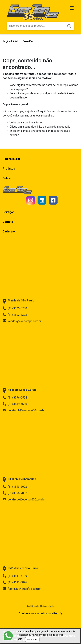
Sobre (7, 178)
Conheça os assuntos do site (38, 613)
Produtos (9, 169)
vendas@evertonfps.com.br (22, 321)
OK (20, 639)
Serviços (9, 212)
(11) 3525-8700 (15, 308)
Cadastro (9, 232)
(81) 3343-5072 (15, 487)
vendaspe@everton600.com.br (24, 499)
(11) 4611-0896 (15, 582)
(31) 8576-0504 (15, 397)
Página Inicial (11, 41)
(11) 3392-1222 (15, 315)
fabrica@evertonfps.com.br (22, 589)
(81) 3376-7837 (15, 493)
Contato (8, 222)
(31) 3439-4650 (15, 404)
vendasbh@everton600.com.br (24, 410)
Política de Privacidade (40, 606)
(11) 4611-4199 (15, 576)
